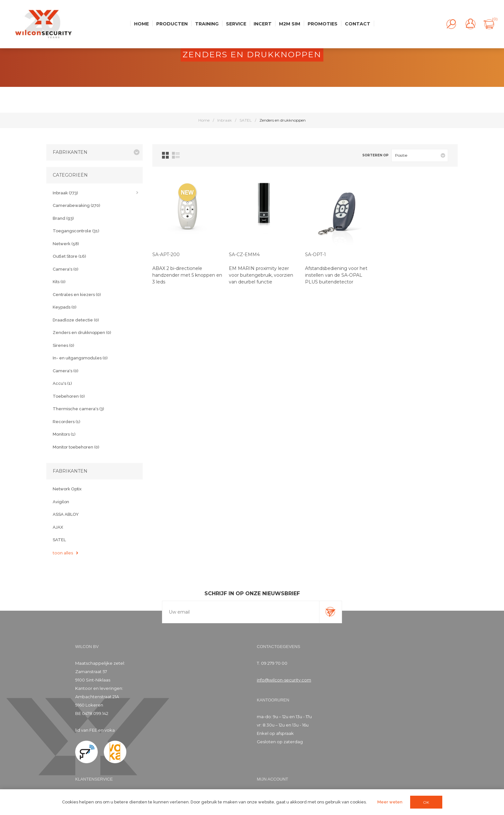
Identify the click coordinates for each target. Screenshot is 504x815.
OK (426, 802)
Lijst (176, 155)
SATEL (246, 120)
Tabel (165, 155)
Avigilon (61, 502)
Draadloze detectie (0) (76, 320)
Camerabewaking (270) (76, 205)
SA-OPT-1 (315, 255)
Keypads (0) (65, 307)
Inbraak (225, 120)
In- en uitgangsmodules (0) (80, 358)
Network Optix (67, 489)
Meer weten (390, 802)
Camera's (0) (66, 269)
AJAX (58, 527)
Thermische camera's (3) (78, 409)
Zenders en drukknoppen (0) (82, 333)
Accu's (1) (62, 383)
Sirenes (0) (63, 345)
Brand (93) (63, 218)
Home (204, 120)
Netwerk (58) (66, 244)
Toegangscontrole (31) (76, 231)
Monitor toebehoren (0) (76, 447)
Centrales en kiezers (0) (77, 295)
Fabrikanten (70, 152)
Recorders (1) (67, 422)
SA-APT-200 (166, 255)
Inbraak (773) (65, 193)
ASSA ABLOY (66, 514)
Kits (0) (59, 282)
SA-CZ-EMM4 (244, 255)
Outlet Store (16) (69, 256)
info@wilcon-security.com (284, 680)
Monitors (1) (64, 434)
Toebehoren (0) (69, 396)
